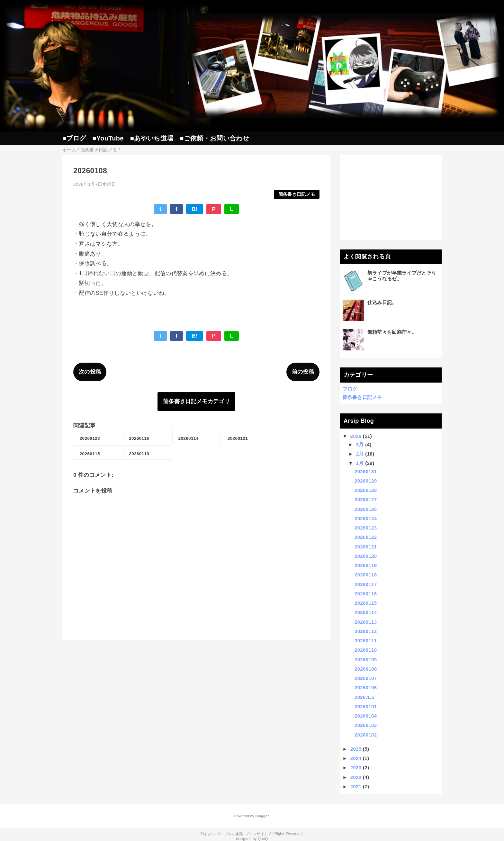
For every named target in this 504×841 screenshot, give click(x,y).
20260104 (366, 716)
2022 (356, 777)
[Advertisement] (391, 197)
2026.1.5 (364, 697)
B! (195, 209)
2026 (356, 436)
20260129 (366, 481)
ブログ (350, 389)
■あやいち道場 (152, 138)
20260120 (366, 556)
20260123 (366, 528)
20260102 (366, 735)
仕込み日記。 (382, 302)
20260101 (366, 706)
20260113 (366, 622)
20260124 (366, 518)
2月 (360, 454)
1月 (360, 463)
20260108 (366, 669)
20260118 (366, 575)
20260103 (366, 725)
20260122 (366, 537)
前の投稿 (303, 372)
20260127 (366, 499)
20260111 (366, 641)
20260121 (366, 547)
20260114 (366, 612)
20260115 (366, 603)
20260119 (366, 565)
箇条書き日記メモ (297, 194)
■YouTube (108, 138)
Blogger (262, 816)
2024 (356, 758)
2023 (356, 768)
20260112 (366, 631)
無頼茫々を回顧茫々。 (392, 332)
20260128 (366, 490)
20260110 (366, 650)
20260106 (366, 687)
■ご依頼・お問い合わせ (214, 138)
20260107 (366, 678)
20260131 (366, 471)
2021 (356, 787)
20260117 (366, 584)
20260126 (366, 509)
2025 (356, 749)
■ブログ (74, 138)
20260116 (366, 594)
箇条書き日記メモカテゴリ (196, 401)
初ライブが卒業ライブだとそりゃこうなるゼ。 (402, 276)
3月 (360, 444)
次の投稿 (90, 372)
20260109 (366, 660)
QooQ (263, 839)
